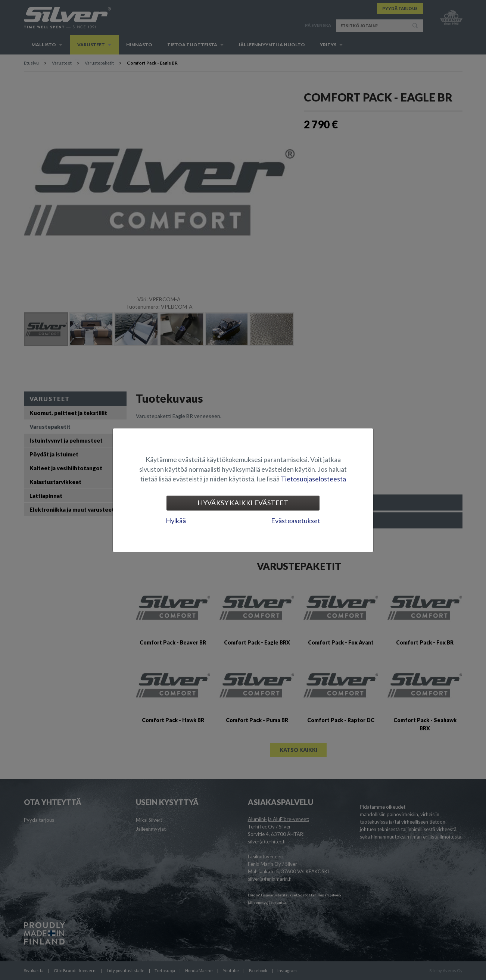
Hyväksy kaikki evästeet (243, 503)
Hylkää (176, 521)
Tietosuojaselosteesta (313, 479)
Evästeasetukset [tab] (296, 521)
